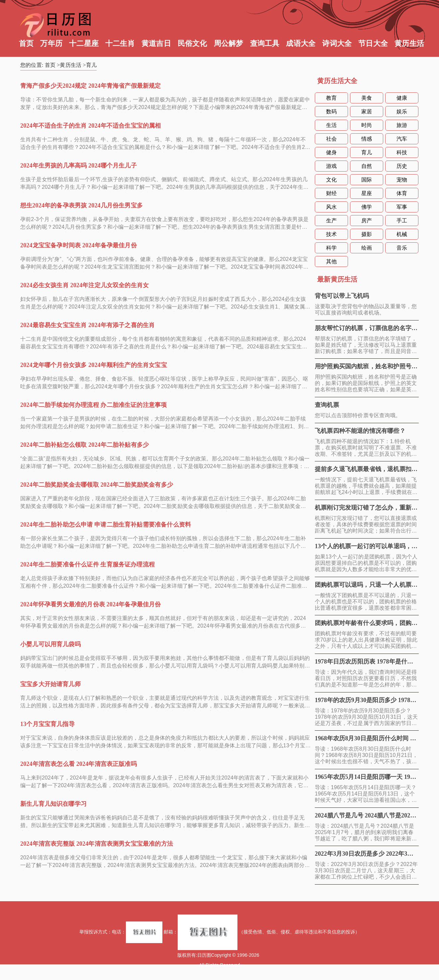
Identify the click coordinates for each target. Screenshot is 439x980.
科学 (331, 248)
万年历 (51, 43)
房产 (367, 221)
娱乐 (402, 112)
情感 (367, 139)
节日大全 (373, 43)
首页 (26, 43)
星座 (367, 193)
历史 (402, 166)
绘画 (367, 248)
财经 (331, 193)
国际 (367, 180)
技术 (331, 234)
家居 (367, 112)
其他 (331, 261)
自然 (367, 166)
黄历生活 (409, 43)
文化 (331, 180)
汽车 (402, 139)
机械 (402, 234)
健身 (331, 152)
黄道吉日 (156, 43)
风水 (331, 207)
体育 (402, 193)
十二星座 (84, 43)
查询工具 (265, 43)
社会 (331, 139)
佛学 (367, 207)
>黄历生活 (69, 65)
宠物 (402, 180)
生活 (331, 125)
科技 (402, 152)
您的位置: (33, 65)
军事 (402, 207)
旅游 (402, 125)
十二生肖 (120, 43)
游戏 (331, 166)
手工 (402, 221)
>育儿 (90, 65)
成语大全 (301, 43)
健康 (402, 98)
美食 (367, 98)
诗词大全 (337, 43)
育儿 (367, 152)
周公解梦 (229, 43)
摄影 (367, 234)
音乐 (402, 248)
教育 (331, 98)
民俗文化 (192, 43)
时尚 (367, 125)
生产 (331, 221)
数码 (331, 112)
